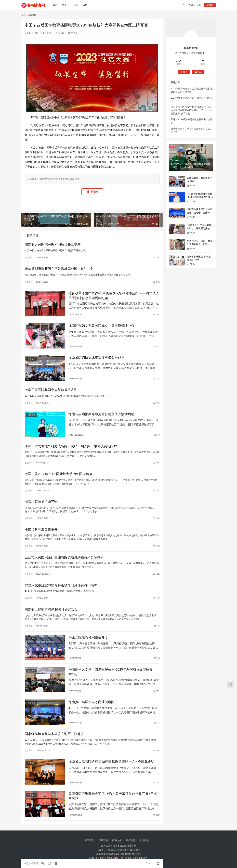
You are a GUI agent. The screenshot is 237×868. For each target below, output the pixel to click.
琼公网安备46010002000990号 (132, 858)
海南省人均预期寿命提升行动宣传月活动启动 (101, 414)
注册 (199, 5)
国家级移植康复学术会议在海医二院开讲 (54, 734)
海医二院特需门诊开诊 (41, 502)
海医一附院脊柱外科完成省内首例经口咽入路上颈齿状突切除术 (71, 446)
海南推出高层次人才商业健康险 (92, 702)
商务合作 (117, 840)
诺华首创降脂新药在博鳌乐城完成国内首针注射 (59, 269)
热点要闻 (60, 33)
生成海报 (31, 863)
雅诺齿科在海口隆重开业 (43, 530)
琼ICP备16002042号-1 (101, 858)
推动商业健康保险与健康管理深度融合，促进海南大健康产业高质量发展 (199, 213)
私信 (198, 72)
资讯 (64, 5)
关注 (184, 72)
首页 (55, 5)
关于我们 (90, 840)
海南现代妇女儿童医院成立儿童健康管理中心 (101, 326)
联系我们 (103, 840)
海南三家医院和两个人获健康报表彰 (51, 390)
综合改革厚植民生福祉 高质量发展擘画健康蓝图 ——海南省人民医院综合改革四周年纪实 (114, 296)
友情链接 (144, 840)
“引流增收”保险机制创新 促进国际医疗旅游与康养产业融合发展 (200, 197)
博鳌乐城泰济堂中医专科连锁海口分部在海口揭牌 (61, 585)
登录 (191, 5)
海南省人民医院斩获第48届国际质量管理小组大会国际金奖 (111, 762)
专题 (85, 5)
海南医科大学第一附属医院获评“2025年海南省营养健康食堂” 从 (111, 672)
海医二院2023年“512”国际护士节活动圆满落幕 (59, 474)
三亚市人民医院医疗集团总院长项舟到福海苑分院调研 (64, 557)
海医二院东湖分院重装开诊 (88, 637)
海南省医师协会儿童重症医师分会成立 (97, 358)
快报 (76, 5)
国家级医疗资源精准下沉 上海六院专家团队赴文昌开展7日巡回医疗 (113, 796)
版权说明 (131, 840)
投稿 (210, 5)
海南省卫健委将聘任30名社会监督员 (51, 609)
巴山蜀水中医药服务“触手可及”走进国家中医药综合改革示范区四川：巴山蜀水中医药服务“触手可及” (191, 110)
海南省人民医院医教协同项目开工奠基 (53, 245)
